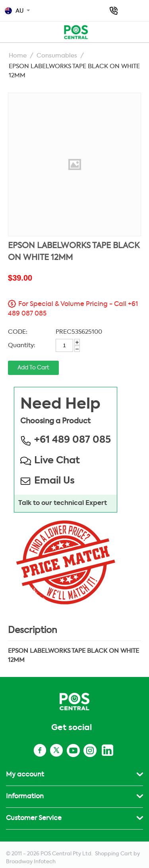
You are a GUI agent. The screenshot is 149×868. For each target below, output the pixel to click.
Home (18, 56)
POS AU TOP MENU (9, 31)
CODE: (18, 332)
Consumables (57, 56)
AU (14, 11)
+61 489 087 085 (114, 11)
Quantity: (22, 345)
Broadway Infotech (31, 862)
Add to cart (33, 368)
